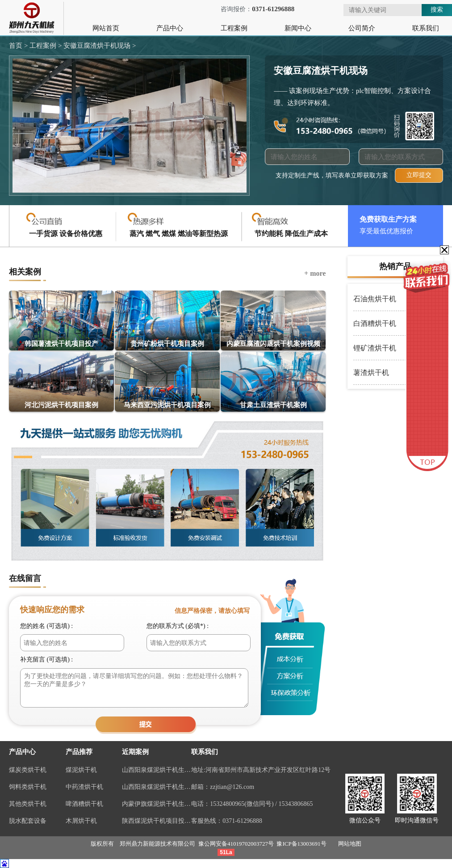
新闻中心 (298, 28)
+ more (315, 273)
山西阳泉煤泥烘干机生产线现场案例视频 (157, 770)
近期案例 (135, 752)
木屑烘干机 (81, 821)
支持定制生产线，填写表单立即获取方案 (332, 175)
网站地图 (350, 844)
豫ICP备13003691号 (301, 844)
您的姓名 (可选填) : (46, 626)
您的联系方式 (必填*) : (178, 626)
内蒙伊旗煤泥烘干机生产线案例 (157, 804)
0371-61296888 (242, 821)
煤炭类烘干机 (28, 770)
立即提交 (419, 175)
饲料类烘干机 (28, 787)
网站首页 (106, 28)
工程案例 (234, 28)
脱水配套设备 (28, 821)
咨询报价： (249, 9)
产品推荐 (79, 752)
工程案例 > (45, 46)
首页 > (18, 46)
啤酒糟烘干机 (84, 804)
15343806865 (295, 804)
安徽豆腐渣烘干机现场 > (99, 46)
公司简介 (362, 28)
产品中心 (170, 28)
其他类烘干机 (28, 804)
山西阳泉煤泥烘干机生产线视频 (157, 787)
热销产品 (395, 266)
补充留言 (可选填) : (46, 659)
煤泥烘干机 (81, 770)
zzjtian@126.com (232, 787)
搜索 (437, 9)
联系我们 (426, 28)
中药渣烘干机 (84, 787)
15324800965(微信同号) (242, 804)
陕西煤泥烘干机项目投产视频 (157, 821)
